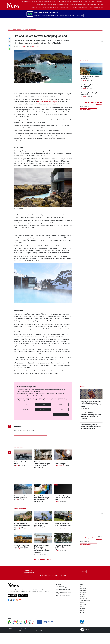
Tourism (14, 30)
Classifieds (35, 1)
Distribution (68, 1)
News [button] (33, 8)
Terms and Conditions (61, 580)
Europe (21, 532)
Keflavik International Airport (48, 102)
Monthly (43, 405)
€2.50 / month (26, 410)
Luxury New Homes (95, 5)
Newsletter (47, 1)
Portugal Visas (71, 5)
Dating (83, 1)
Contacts (52, 1)
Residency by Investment (82, 5)
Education (44, 5)
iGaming (101, 8)
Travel (60, 467)
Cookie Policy (84, 603)
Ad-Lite (100, 1)
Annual (60, 405)
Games (73, 1)
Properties (41, 1)
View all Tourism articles (43, 564)
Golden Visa (63, 5)
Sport (92, 8)
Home (38, 5)
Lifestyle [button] (68, 8)
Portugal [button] (39, 8)
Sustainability (86, 8)
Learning (50, 5)
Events (86, 1)
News (37, 470)
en (94, 1)
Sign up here (80, 16)
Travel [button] (79, 8)
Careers (63, 1)
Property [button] (55, 5)
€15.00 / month (60, 410)
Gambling (96, 8)
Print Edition (25, 1)
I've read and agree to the (54, 580)
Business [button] (49, 8)
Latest (30, 1)
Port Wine (74, 8)
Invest (55, 8)
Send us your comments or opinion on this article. (31, 434)
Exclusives (78, 1)
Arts (102, 5)
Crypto (59, 8)
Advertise (58, 1)
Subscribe (83, 576)
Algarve (17, 467)
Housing (63, 8)
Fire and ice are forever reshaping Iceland (27, 30)
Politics (64, 467)
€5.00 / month (43, 410)
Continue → (61, 415)
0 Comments (36, 47)
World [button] (44, 8)
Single (26, 405)
